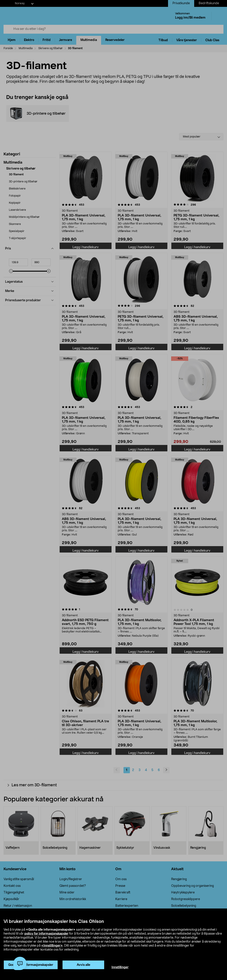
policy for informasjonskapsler (46, 934)
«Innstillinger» (52, 946)
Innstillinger (120, 967)
